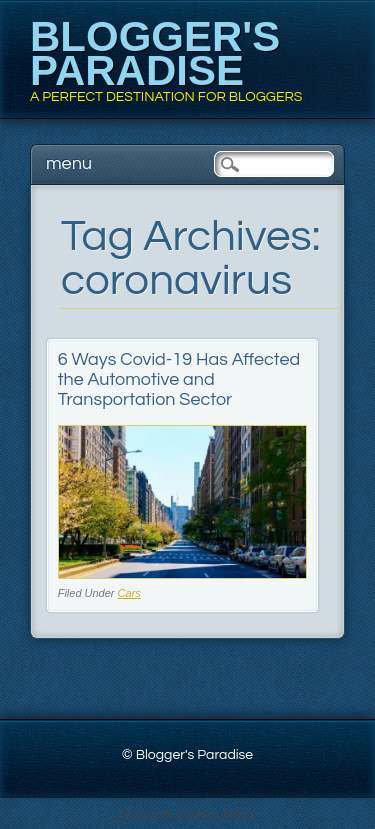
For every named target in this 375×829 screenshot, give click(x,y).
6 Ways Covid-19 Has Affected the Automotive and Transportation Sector (179, 379)
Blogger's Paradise (155, 53)
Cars (129, 593)
